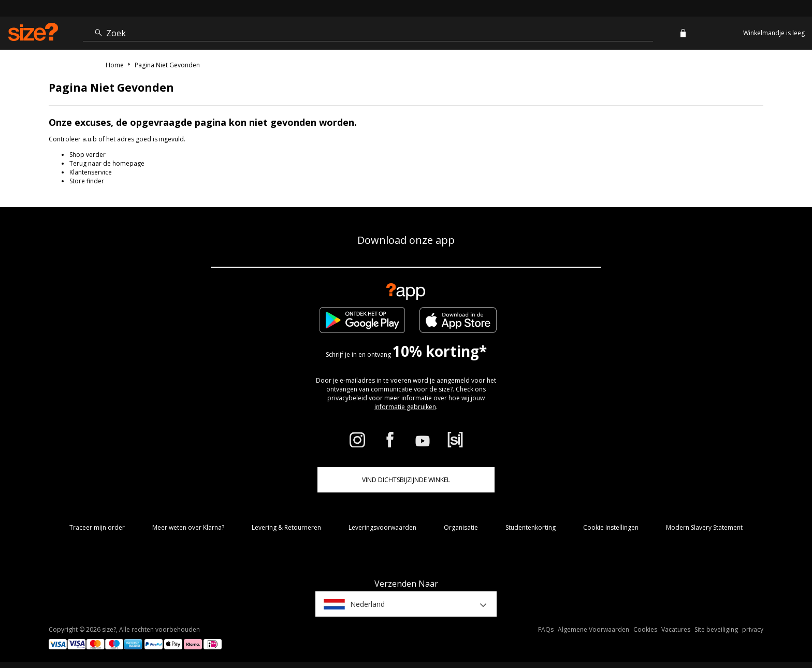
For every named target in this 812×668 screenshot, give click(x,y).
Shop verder (88, 155)
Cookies (645, 629)
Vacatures (676, 629)
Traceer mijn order (97, 527)
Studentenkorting (531, 527)
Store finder (87, 181)
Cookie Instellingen (611, 527)
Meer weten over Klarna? (188, 527)
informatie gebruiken (405, 407)
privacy (753, 629)
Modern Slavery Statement (704, 527)
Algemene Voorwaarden (593, 629)
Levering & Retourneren (286, 527)
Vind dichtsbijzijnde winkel (406, 480)
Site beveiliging (716, 629)
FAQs (546, 629)
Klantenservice (91, 172)
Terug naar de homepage (107, 163)
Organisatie (461, 527)
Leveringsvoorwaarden (382, 527)
